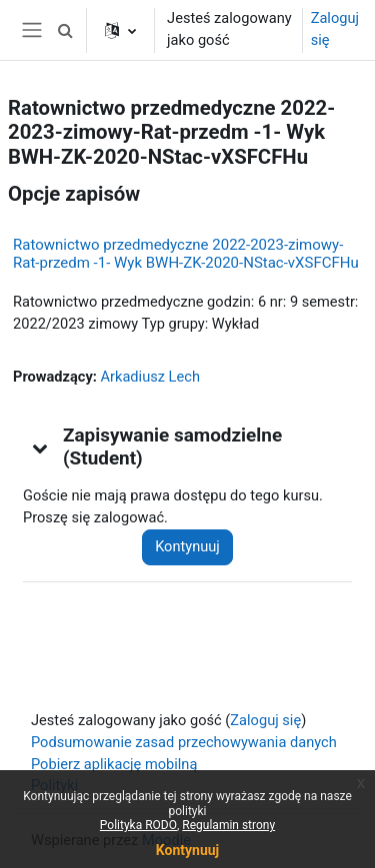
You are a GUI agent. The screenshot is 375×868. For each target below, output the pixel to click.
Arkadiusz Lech (150, 377)
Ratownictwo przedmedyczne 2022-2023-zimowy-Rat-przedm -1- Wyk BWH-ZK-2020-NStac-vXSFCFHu (186, 254)
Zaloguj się (335, 29)
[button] (65, 30)
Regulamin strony (228, 825)
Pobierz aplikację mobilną (114, 764)
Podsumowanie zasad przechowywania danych (184, 742)
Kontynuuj (187, 546)
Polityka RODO (138, 825)
